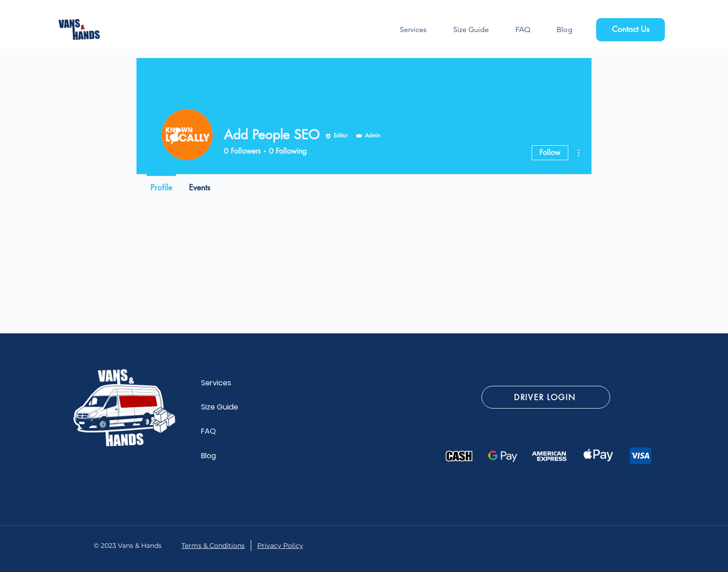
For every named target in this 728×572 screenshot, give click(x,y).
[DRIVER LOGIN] (546, 397)
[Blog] (218, 455)
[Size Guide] (225, 407)
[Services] (218, 383)
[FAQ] (218, 431)
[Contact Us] (630, 30)
